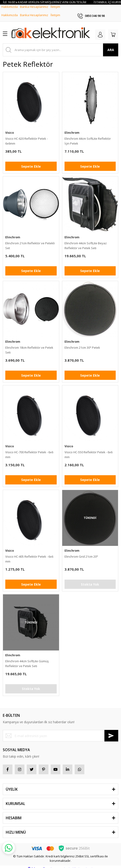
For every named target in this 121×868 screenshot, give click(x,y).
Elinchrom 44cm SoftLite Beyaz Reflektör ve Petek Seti (86, 241)
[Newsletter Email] (60, 731)
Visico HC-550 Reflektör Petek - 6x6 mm (89, 450)
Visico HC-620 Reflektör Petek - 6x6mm (27, 137)
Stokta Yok (90, 580)
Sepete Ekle (31, 162)
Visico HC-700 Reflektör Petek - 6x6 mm (29, 450)
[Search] (60, 45)
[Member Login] (100, 30)
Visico (10, 128)
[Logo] (51, 29)
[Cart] (113, 30)
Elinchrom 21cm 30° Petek (82, 343)
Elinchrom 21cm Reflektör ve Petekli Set (30, 241)
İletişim (55, 11)
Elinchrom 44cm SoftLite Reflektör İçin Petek (88, 137)
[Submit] (111, 731)
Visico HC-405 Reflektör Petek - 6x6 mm (29, 555)
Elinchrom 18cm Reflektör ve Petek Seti (29, 346)
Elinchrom (72, 128)
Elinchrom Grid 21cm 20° (81, 552)
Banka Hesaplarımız (34, 11)
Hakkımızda (10, 11)
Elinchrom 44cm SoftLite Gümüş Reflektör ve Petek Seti (27, 659)
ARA (111, 45)
